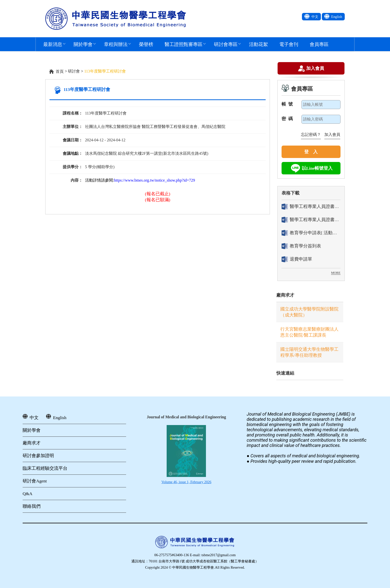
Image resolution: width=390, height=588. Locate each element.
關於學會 (83, 44)
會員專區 (319, 44)
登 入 (311, 152)
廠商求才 (285, 295)
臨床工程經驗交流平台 (45, 468)
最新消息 (53, 44)
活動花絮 (258, 44)
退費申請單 (297, 259)
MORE (336, 273)
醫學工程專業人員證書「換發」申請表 (311, 220)
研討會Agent (35, 481)
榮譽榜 (146, 44)
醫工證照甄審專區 (184, 44)
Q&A (27, 494)
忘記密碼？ (311, 135)
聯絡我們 (32, 506)
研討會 (74, 71)
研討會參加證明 (38, 456)
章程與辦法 (116, 44)
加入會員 (315, 69)
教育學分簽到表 (301, 246)
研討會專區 (226, 44)
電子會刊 (289, 44)
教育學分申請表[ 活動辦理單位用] (311, 233)
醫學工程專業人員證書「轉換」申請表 (311, 207)
